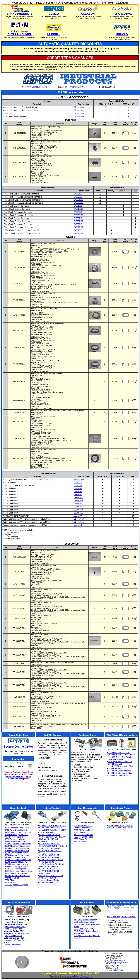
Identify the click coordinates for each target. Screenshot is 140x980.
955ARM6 (78, 492)
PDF (121, 971)
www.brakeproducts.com (118, 961)
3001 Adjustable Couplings (17, 885)
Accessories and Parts (49, 880)
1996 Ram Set (115, 768)
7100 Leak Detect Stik (83, 835)
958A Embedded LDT (49, 882)
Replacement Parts (14, 929)
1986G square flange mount (17, 855)
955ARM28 (79, 513)
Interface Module (116, 759)
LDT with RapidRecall (49, 839)
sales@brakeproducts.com (119, 962)
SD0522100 (79, 113)
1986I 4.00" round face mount (18, 860)
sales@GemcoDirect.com (76, 87)
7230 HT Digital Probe (84, 837)
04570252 (78, 483)
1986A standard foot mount (17, 841)
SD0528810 (79, 519)
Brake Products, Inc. (83, 976)
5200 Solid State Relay (84, 922)
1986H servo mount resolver (17, 864)
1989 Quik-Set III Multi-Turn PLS (122, 755)
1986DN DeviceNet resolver (17, 851)
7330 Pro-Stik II (81, 841)
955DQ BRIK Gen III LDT (50, 851)
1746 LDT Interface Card (119, 753)
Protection (78, 938)
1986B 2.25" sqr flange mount (18, 844)
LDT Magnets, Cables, (49, 878)
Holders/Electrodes (82, 828)
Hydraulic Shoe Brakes (15, 927)
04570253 (78, 486)
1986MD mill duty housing (16, 866)
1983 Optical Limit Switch (16, 839)
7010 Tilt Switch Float (83, 830)
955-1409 (78, 516)
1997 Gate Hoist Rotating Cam (18, 871)
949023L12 (79, 233)
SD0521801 (79, 110)
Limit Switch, (17, 873)
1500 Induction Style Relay (86, 920)
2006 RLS (9, 882)
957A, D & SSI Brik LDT (50, 869)
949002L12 (79, 203)
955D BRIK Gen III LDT (50, 848)
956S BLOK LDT (47, 862)
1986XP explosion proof (15, 869)
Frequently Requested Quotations (122, 917)
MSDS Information (14, 945)
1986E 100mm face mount (16, 853)
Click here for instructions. (53, 788)
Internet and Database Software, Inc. (80, 978)
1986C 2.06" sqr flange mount (18, 846)
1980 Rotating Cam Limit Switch (19, 832)
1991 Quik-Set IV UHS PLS (120, 762)
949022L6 (78, 224)
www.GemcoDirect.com (37, 87)
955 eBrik (44, 841)
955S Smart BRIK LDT (49, 855)
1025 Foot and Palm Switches (121, 828)
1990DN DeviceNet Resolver (121, 757)
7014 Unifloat (80, 832)
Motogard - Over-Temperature (87, 936)
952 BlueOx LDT (47, 832)
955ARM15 (79, 501)
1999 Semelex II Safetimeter (121, 825)
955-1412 (78, 525)
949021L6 (78, 218)
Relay (76, 927)
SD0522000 (79, 480)
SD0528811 (79, 522)
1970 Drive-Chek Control (16, 830)
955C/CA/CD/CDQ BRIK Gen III (53, 846)
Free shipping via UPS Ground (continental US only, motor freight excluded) (18, 776)
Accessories (44, 873)
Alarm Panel (79, 933)
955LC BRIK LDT (47, 853)
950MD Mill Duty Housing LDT (53, 830)
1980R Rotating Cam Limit (16, 835)
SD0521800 (79, 107)
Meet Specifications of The (18, 876)
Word (115, 971)
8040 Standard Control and (86, 931)
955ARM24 (79, 510)
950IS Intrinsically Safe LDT (51, 828)
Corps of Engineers (14, 878)
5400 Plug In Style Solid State (87, 924)
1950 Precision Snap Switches (18, 828)
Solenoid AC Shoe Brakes (17, 940)
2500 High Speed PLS (118, 775)
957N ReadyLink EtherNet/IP (52, 864)
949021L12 (79, 221)
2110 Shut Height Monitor (119, 771)
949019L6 (78, 206)
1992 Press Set (115, 764)
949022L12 (79, 227)
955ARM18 (79, 504)
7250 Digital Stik (81, 839)
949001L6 (78, 194)
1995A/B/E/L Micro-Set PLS (120, 766)
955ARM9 (78, 495)
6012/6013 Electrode (83, 825)
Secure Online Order (18, 747)
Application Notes (87, 749)
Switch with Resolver (14, 837)
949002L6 (78, 197)
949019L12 (79, 209)
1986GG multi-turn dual (15, 857)
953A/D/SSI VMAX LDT (50, 835)
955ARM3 (78, 489)
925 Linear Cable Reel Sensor (53, 825)
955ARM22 (79, 507)
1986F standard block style (17, 862)
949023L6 (78, 230)
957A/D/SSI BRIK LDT (49, 871)
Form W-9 (116, 969)
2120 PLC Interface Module (120, 773)
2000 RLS (9, 880)
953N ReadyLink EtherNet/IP (52, 837)
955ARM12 (79, 498)
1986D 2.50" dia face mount (17, 848)
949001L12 (79, 200)
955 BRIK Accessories (49, 857)
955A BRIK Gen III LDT (50, 844)
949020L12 (79, 215)
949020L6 (78, 212)
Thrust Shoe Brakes (14, 922)
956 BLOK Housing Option (51, 860)
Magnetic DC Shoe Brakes (17, 933)
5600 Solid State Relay (84, 929)
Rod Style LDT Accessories (51, 876)
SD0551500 (79, 116)
